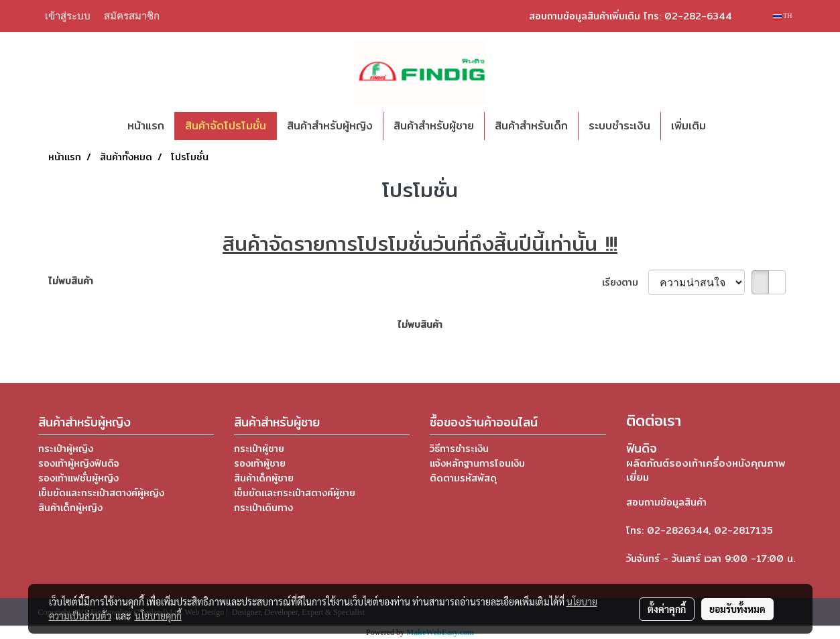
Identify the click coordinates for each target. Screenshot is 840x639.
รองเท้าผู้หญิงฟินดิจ (79, 463)
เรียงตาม (625, 283)
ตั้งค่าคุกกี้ (667, 609)
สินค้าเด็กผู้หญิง (70, 508)
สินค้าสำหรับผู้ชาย (434, 126)
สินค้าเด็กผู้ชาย (264, 478)
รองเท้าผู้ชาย (260, 463)
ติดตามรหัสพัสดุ (463, 478)
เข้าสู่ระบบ (68, 16)
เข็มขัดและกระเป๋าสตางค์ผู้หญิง (101, 493)
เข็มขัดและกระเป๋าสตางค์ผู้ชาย (295, 493)
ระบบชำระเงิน (619, 126)
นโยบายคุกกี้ (158, 616)
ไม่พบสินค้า (71, 281)
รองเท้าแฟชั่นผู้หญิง (78, 478)
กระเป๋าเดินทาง (263, 508)
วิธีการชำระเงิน (459, 449)
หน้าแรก (146, 126)
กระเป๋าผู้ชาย (259, 449)
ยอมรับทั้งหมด (737, 609)
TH (783, 16)
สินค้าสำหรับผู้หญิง (330, 126)
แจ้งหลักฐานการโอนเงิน (477, 463)
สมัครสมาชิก (132, 16)
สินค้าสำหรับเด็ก (531, 126)
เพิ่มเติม (688, 126)
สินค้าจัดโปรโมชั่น (226, 126)
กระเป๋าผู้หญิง (66, 449)
